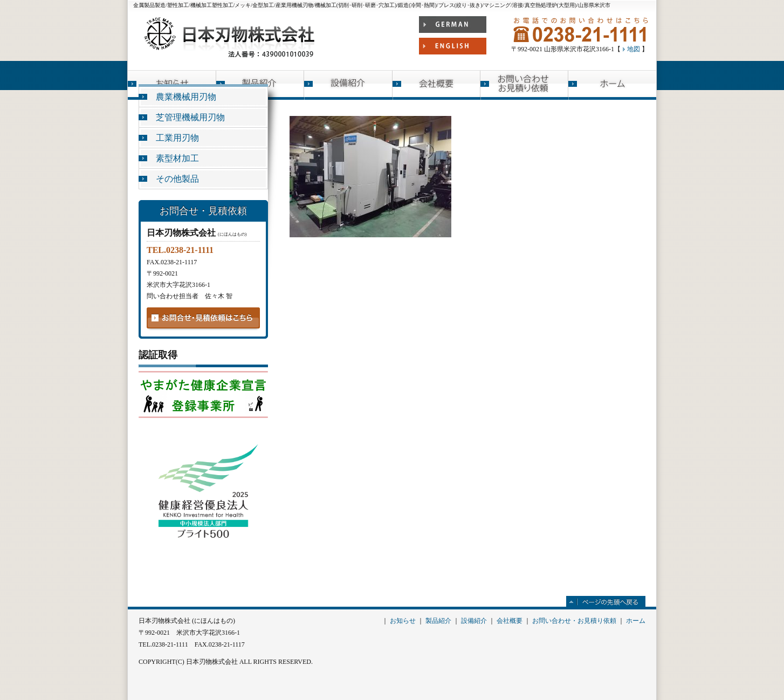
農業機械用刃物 (186, 97)
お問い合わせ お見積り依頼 (524, 85)
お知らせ (403, 621)
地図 (634, 49)
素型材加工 (177, 158)
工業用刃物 (177, 138)
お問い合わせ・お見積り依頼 (574, 621)
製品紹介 (438, 621)
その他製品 (177, 179)
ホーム (612, 85)
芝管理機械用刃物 (190, 117)
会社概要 (436, 85)
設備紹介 (348, 85)
